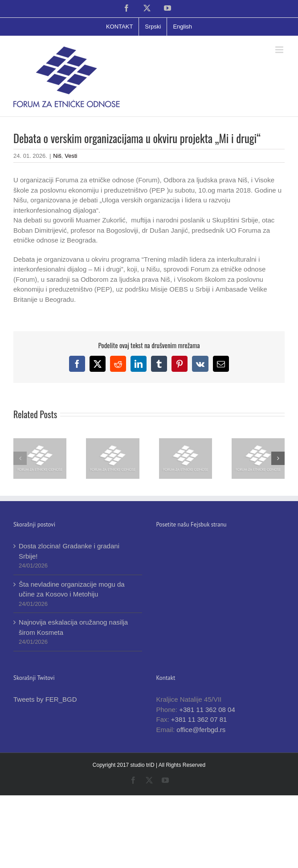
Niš (57, 156)
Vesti (71, 156)
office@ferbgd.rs (201, 730)
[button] (20, 458)
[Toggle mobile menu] (280, 50)
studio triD (143, 765)
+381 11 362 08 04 (207, 710)
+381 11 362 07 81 (199, 719)
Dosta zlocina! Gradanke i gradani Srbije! (69, 551)
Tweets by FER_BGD (45, 699)
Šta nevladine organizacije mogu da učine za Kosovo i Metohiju (72, 589)
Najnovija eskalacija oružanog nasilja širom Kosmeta (73, 627)
